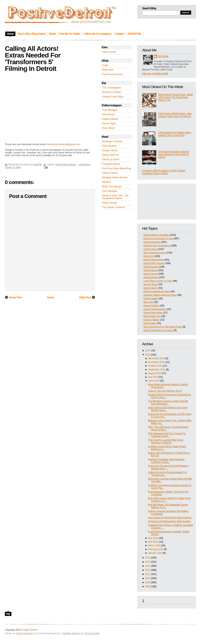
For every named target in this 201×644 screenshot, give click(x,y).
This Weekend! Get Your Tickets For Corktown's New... (167, 435)
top (8, 614)
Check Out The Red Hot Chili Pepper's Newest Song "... (168, 467)
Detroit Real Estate (153, 260)
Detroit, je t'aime (111, 159)
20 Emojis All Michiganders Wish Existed (169, 521)
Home (51, 297)
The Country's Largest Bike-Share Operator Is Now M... (166, 441)
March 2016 (154, 546)
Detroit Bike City (152, 316)
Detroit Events (151, 267)
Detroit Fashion (151, 306)
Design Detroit (110, 150)
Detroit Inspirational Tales (157, 291)
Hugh (105, 65)
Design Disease (24, 633)
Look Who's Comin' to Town (158, 281)
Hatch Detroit (109, 52)
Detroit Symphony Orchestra (158, 330)
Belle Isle (148, 302)
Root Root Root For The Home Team (163, 327)
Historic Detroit (110, 173)
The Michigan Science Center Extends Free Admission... (168, 403)
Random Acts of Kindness (157, 246)
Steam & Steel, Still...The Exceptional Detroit (115, 197)
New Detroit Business (155, 253)
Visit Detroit (108, 115)
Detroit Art (149, 256)
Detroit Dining (151, 249)
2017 (148, 351)
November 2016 (156, 362)
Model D (107, 182)
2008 (148, 587)
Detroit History (151, 277)
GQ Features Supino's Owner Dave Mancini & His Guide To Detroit (174, 154)
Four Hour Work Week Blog (117, 169)
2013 (148, 566)
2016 (148, 355)
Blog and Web (92, 633)
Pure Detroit (109, 128)
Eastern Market (110, 119)
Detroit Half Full (110, 155)
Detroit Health (151, 299)
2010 (148, 578)
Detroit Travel (150, 274)
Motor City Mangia (112, 187)
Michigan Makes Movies (115, 178)
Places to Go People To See (158, 239)
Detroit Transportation (155, 309)
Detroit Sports (151, 288)
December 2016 (156, 358)
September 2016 (157, 370)
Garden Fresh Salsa (113, 97)
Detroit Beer (150, 323)
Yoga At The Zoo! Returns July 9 (165, 391)
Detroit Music (150, 270)
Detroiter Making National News (160, 295)
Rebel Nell (108, 70)
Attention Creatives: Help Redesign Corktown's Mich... (166, 461)
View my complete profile (155, 74)
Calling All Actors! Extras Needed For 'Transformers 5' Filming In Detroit (33, 58)
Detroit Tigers (109, 124)
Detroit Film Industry (154, 263)
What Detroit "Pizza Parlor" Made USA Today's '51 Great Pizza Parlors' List (176, 97)
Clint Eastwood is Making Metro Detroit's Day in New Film (175, 134)
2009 (148, 582)
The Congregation (112, 88)
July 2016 (153, 377)
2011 (148, 574)
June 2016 (153, 381)
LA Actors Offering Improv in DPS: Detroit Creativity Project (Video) (164, 172)
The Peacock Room (113, 74)
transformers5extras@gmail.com (63, 144)
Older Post (85, 297)
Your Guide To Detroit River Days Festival (170, 518)
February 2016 (156, 549)
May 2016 (153, 538)
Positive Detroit (30, 630)
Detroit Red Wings (153, 313)
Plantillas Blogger (71, 633)
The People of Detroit (113, 207)
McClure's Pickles (111, 92)
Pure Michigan (110, 110)
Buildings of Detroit (112, 141)
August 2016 (155, 373)
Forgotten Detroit (111, 164)
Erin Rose (163, 56)
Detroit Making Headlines (157, 235)
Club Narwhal (109, 146)
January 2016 (155, 553)
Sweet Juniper (110, 203)
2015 (148, 558)
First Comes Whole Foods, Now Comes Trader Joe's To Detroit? (175, 115)
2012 (148, 570)
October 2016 (155, 366)
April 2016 (153, 542)
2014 (148, 562)
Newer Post (15, 297)
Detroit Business (152, 242)
